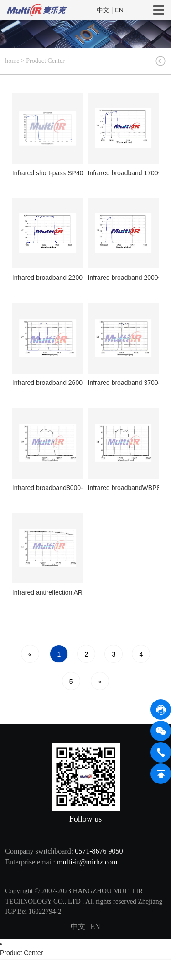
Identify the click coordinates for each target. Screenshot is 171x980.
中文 (103, 10)
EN (119, 10)
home (12, 61)
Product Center (45, 61)
